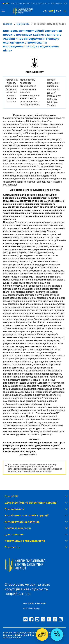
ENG (59, 11)
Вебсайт (6, 3)
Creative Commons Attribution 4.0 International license (29, 634)
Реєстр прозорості (40, 3)
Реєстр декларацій (20, 3)
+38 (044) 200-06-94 (35, 603)
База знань (56, 3)
